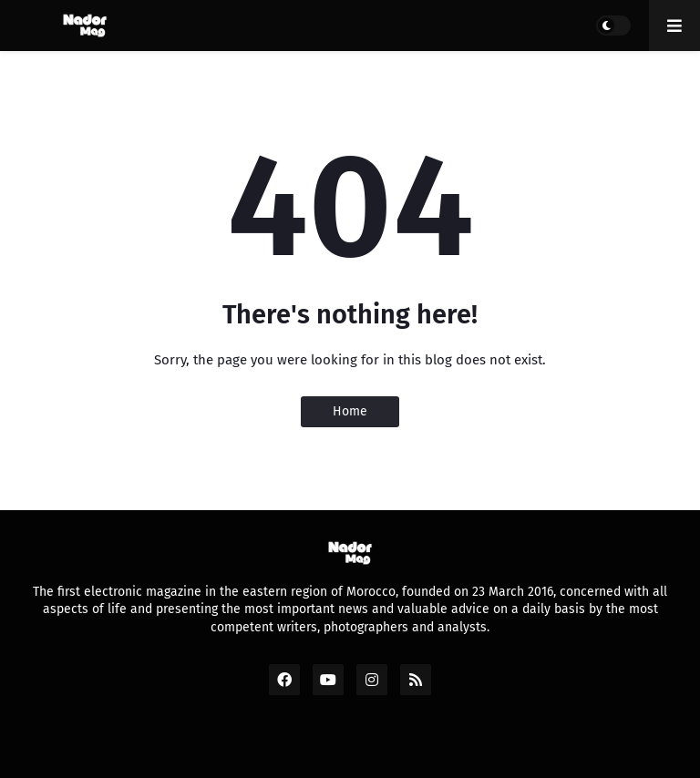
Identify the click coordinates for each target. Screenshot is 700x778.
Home (350, 411)
